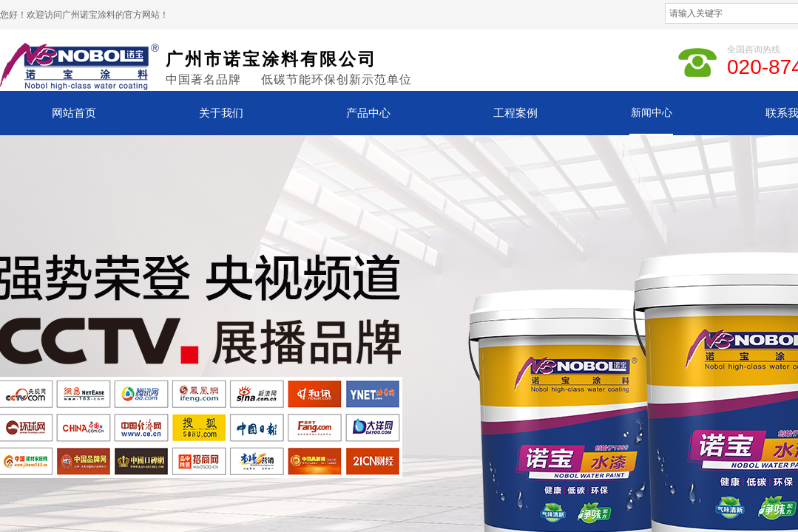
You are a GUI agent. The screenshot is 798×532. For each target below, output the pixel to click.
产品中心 (368, 113)
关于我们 (221, 113)
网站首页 (74, 113)
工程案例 (515, 113)
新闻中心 (652, 113)
